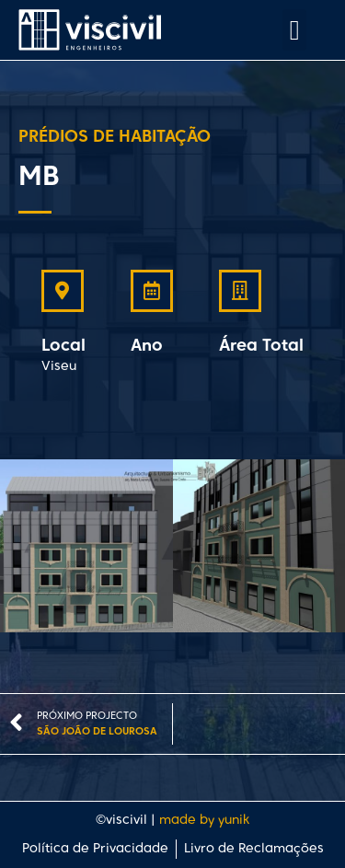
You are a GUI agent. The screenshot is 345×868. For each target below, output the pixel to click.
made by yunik (204, 821)
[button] (294, 30)
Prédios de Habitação (115, 138)
